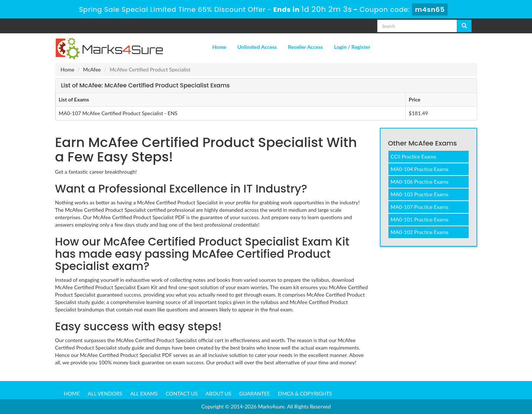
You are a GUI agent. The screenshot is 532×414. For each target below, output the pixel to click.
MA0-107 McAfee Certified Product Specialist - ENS (118, 113)
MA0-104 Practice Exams (419, 169)
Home (220, 47)
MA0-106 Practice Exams (419, 182)
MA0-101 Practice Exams (419, 219)
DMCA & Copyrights (305, 393)
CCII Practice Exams (413, 156)
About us (218, 393)
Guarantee (255, 393)
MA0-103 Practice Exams (419, 194)
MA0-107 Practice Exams (419, 207)
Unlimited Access (257, 47)
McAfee (92, 69)
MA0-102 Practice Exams (419, 232)
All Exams (144, 393)
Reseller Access (306, 47)
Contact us (182, 393)
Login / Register (352, 47)
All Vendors (105, 393)
